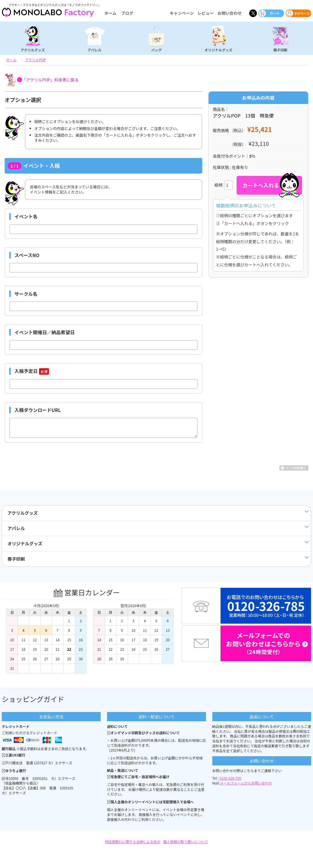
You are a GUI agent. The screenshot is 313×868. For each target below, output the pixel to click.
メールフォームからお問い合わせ (246, 783)
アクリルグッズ (33, 50)
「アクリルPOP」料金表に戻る (50, 80)
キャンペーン (182, 13)
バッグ (156, 50)
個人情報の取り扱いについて (186, 842)
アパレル (95, 50)
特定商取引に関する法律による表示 (132, 842)
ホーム (111, 13)
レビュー (206, 13)
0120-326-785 (230, 778)
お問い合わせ (230, 13)
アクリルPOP (36, 60)
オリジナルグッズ (218, 50)
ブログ (127, 13)
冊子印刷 (280, 50)
